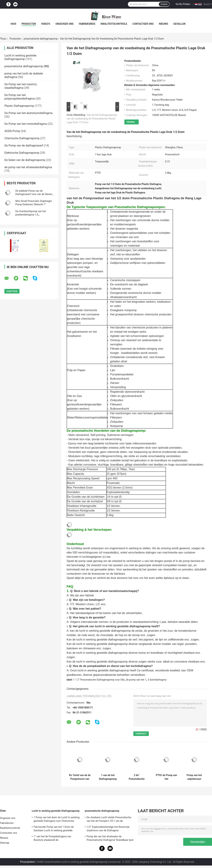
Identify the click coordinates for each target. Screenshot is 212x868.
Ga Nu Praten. (183, 4)
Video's (46, 24)
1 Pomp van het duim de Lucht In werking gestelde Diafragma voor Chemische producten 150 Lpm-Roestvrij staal (57, 820)
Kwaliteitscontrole (114, 24)
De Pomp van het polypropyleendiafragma (20, 97)
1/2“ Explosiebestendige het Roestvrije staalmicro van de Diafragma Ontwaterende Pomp (108, 829)
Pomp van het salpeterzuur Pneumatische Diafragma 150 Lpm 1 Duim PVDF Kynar (194, 777)
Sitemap (5, 843)
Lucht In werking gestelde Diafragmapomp (20, 57)
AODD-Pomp (12, 131)
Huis (13, 24)
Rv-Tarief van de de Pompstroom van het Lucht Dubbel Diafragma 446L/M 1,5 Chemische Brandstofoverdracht (80, 777)
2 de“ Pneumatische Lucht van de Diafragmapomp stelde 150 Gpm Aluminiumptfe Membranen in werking (137, 777)
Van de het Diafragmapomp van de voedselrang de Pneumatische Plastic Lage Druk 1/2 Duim (92, 119)
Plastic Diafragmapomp (19, 106)
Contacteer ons (143, 24)
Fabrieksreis (87, 24)
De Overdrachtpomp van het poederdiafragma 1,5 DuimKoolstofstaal (31, 215)
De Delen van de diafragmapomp (25, 160)
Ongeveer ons (64, 24)
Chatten (131, 122)
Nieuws (164, 24)
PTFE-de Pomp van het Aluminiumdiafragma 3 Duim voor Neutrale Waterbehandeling (166, 777)
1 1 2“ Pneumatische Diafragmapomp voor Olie (99, 680)
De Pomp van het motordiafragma (26, 124)
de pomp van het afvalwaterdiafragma (28, 167)
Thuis (3, 39)
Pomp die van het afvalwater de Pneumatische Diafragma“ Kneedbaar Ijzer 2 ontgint (110, 839)
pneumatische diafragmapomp (41, 39)
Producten (29, 24)
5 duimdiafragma (157, 680)
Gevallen (179, 24)
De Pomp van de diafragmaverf (24, 146)
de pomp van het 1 (136, 680)
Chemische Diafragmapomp (22, 138)
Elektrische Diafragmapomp (22, 153)
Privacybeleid (27, 862)
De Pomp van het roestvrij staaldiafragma (20, 86)
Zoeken (164, 4)
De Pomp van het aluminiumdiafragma (28, 113)
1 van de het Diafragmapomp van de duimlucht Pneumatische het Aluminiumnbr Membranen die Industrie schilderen (108, 777)
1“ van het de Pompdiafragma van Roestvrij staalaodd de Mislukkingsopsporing (52, 839)
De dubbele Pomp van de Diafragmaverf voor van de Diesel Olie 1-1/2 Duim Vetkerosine (33, 194)
